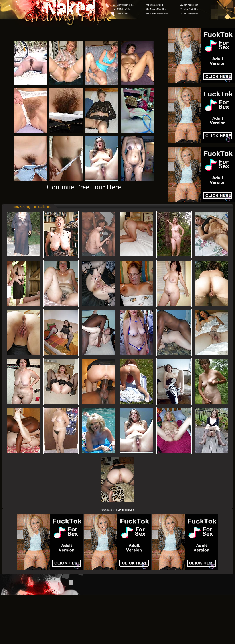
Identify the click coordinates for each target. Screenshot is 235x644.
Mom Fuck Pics (191, 9)
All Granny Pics (191, 14)
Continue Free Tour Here (84, 187)
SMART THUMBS (125, 510)
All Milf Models (124, 9)
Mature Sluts (123, 14)
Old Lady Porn (157, 5)
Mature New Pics (158, 9)
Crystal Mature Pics (159, 14)
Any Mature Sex (191, 5)
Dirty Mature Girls (125, 5)
